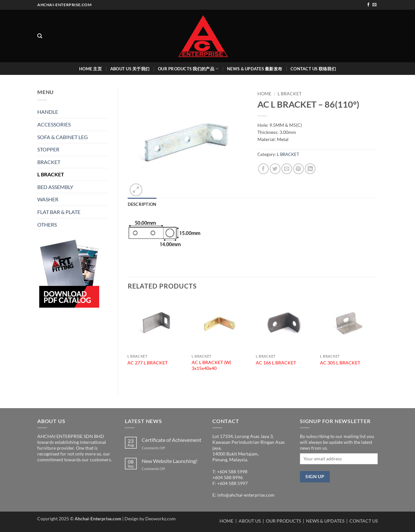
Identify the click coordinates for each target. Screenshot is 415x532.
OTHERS (47, 225)
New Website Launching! (170, 461)
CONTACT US (364, 521)
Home (264, 94)
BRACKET (49, 162)
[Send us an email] (374, 5)
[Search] (40, 36)
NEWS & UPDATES (325, 521)
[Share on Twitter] (275, 169)
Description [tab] (142, 204)
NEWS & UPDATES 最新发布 (255, 69)
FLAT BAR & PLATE (59, 212)
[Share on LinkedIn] (310, 169)
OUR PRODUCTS (284, 521)
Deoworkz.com (160, 519)
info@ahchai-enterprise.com (246, 495)
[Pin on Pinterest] (298, 169)
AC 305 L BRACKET (340, 363)
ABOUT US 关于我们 (130, 69)
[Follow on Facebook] (368, 5)
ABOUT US (250, 521)
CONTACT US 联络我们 (313, 69)
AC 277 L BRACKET (148, 363)
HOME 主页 (90, 69)
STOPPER (48, 149)
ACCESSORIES (54, 124)
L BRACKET (51, 174)
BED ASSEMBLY (55, 187)
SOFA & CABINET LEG (63, 137)
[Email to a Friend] (287, 169)
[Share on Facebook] (263, 169)
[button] (136, 190)
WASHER (48, 199)
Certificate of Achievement (172, 440)
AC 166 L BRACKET (276, 363)
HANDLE (48, 112)
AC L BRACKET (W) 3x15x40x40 (211, 365)
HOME (226, 521)
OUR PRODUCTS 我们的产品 (188, 69)
